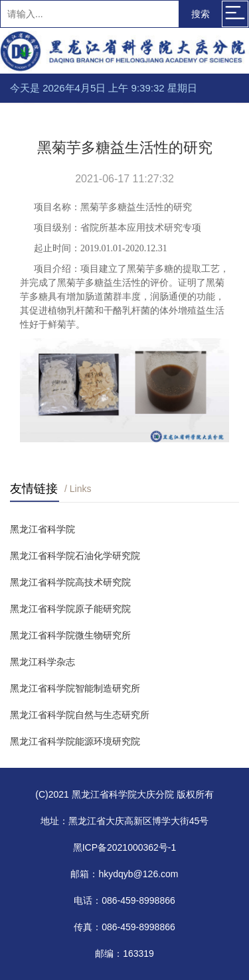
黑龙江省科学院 (42, 529)
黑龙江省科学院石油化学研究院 (75, 556)
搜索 (201, 14)
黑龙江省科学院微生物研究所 (70, 635)
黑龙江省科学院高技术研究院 (70, 582)
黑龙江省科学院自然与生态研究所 (80, 715)
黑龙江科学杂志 (42, 662)
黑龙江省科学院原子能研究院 (70, 609)
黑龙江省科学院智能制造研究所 (75, 688)
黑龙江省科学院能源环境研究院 (75, 741)
